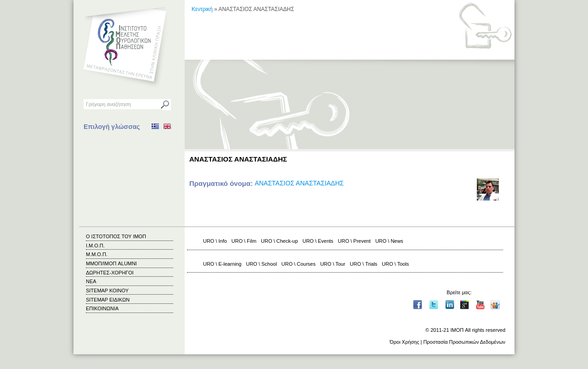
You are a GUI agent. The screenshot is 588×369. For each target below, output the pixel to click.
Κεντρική (202, 9)
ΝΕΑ (91, 281)
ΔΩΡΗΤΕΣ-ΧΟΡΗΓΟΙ (110, 273)
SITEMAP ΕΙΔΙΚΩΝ (108, 300)
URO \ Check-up (279, 241)
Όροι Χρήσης (404, 342)
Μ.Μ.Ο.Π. (97, 254)
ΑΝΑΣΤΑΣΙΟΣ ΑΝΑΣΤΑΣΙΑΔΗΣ (299, 183)
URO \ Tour (333, 264)
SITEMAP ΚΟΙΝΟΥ (107, 291)
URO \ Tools (395, 264)
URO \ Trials (364, 264)
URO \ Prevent (354, 241)
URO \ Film (244, 241)
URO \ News (389, 241)
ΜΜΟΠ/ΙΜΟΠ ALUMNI (111, 263)
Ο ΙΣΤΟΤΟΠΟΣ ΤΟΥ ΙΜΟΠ (116, 236)
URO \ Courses (299, 264)
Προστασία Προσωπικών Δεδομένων (464, 342)
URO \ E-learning (222, 264)
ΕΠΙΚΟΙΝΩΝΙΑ (102, 308)
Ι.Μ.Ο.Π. (95, 246)
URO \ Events (318, 241)
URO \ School (262, 264)
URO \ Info (215, 241)
